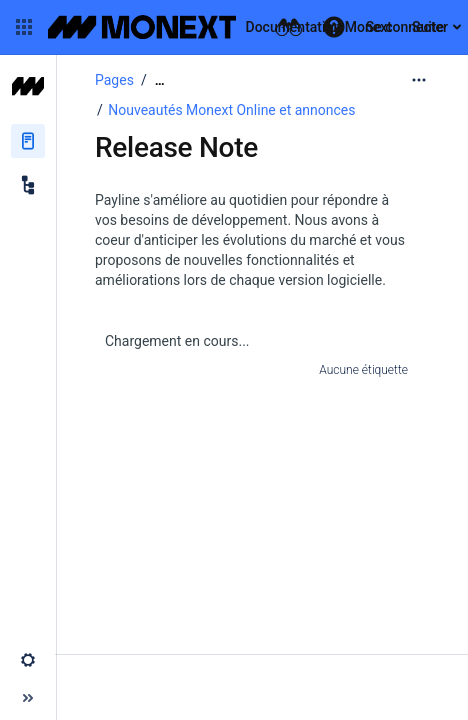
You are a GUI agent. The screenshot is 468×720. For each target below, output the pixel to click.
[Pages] (28, 141)
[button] (24, 27)
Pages (114, 80)
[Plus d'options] (419, 80)
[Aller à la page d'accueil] (220, 27)
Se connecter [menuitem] (407, 27)
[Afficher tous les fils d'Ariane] (160, 80)
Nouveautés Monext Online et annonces (231, 110)
